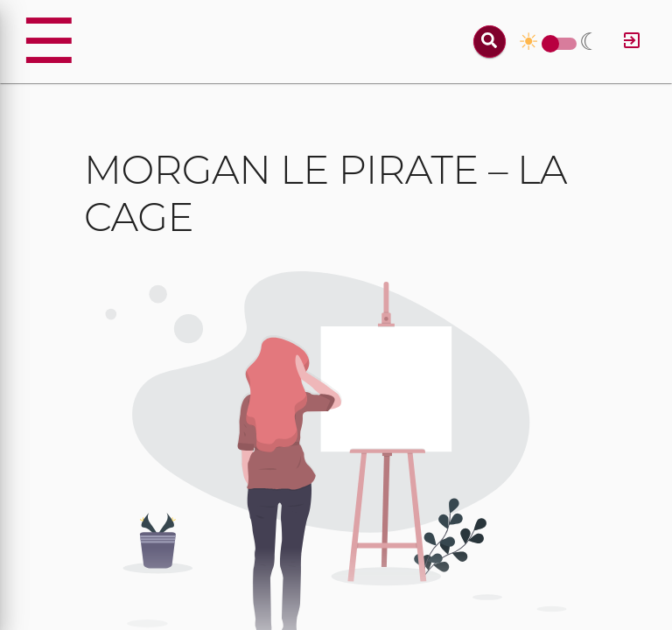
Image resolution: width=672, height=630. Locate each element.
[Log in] (632, 42)
